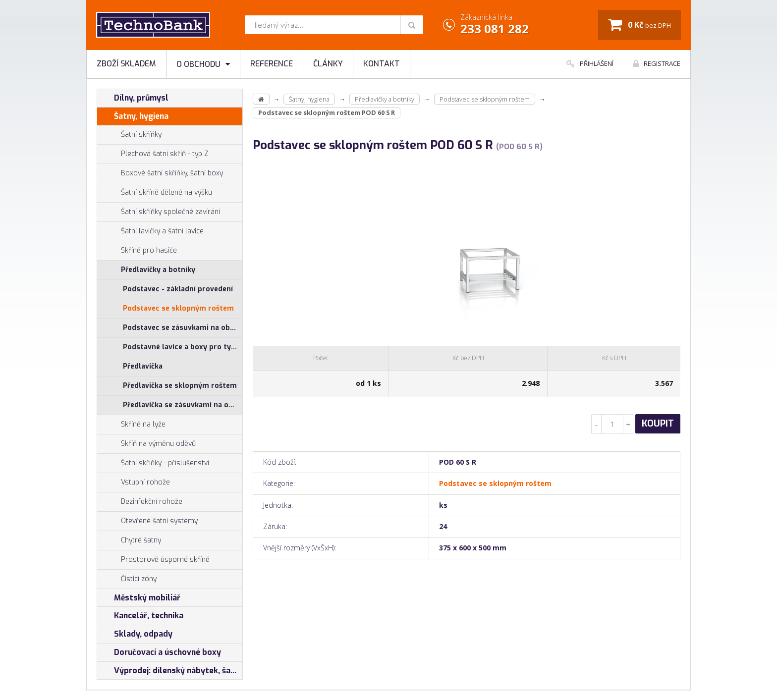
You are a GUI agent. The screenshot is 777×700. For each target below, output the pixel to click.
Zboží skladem (126, 64)
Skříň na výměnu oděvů (146, 444)
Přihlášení (590, 63)
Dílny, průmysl (133, 98)
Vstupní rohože (134, 483)
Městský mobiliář (139, 598)
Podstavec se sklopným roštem (178, 308)
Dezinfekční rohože (140, 502)
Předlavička (143, 366)
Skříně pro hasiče (137, 251)
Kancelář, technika (140, 616)
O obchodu (203, 64)
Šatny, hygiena (133, 116)
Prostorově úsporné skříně (153, 560)
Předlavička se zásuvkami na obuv (182, 405)
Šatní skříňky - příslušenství (153, 463)
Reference (272, 64)
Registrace (657, 63)
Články (328, 64)
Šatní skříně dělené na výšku (155, 193)
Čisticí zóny (127, 579)
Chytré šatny (141, 540)
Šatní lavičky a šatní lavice (150, 231)
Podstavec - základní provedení (178, 289)
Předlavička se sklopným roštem (180, 386)
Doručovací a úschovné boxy (159, 652)
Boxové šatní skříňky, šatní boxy (160, 173)
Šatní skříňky (129, 135)
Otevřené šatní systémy (147, 521)
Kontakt (382, 64)
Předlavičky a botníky (146, 270)
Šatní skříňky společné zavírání (159, 212)
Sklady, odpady (135, 634)
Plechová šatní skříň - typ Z (153, 154)
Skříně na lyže (131, 425)
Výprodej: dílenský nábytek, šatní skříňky (170, 671)
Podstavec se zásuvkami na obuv (181, 328)
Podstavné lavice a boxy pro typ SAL (183, 347)
